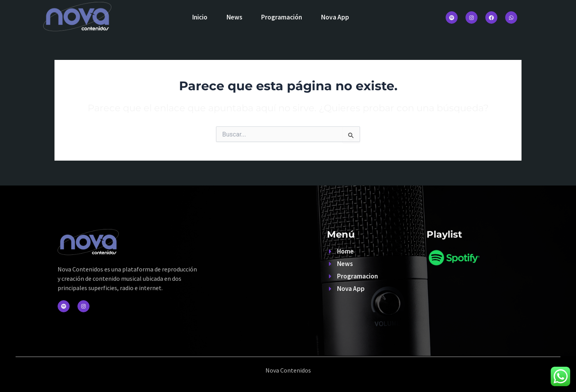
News (234, 17)
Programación (282, 17)
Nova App (336, 17)
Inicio (199, 17)
